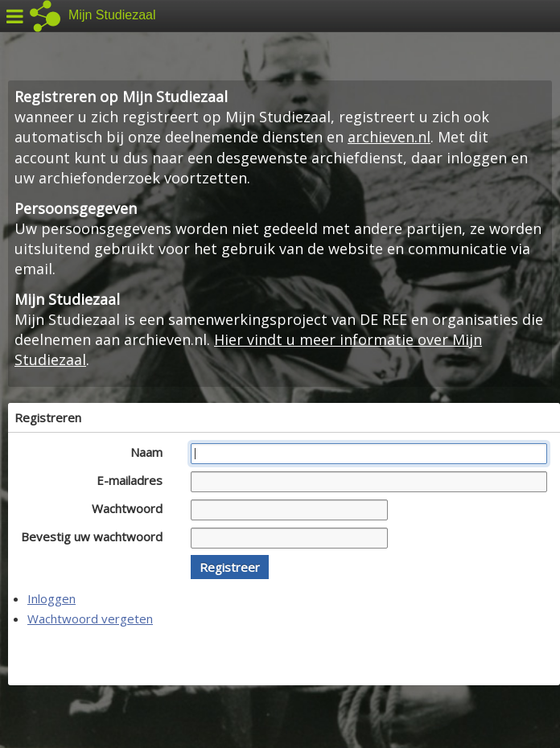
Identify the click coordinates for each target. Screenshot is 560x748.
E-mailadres (134, 480)
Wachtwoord (132, 508)
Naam (151, 452)
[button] (230, 567)
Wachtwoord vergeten (90, 619)
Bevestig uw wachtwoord (96, 536)
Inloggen (51, 598)
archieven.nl (389, 137)
